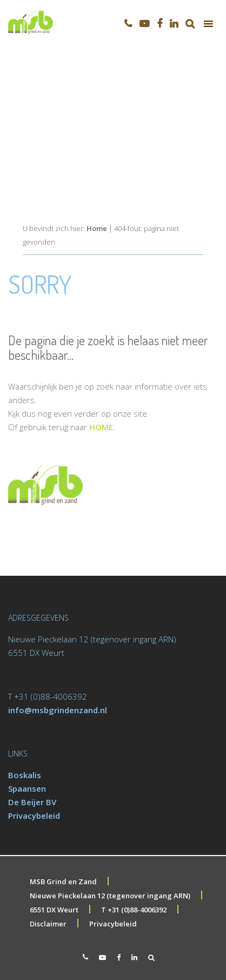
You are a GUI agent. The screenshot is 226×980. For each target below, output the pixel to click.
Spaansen (27, 788)
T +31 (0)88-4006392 (134, 910)
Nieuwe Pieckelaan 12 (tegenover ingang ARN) (110, 896)
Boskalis (25, 775)
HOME (101, 427)
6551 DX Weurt (54, 910)
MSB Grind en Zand (63, 882)
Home (97, 228)
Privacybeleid (34, 815)
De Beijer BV (32, 802)
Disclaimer (48, 924)
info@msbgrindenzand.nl (58, 710)
